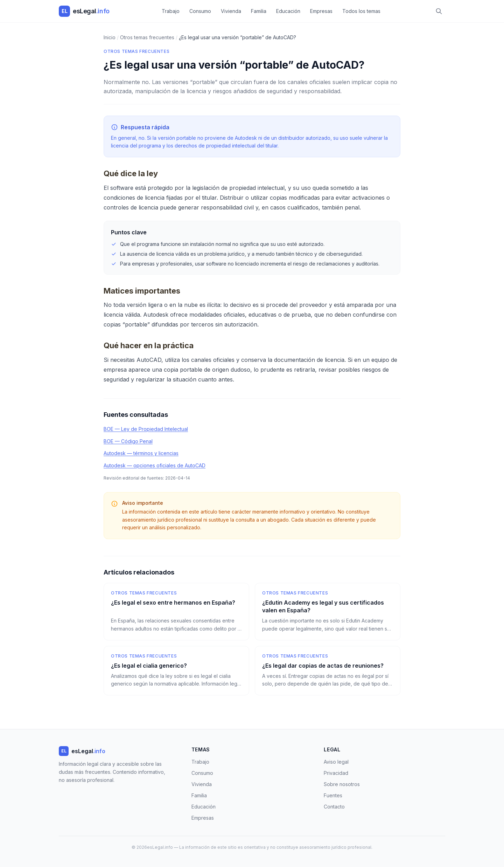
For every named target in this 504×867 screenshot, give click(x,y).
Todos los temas (361, 11)
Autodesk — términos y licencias (141, 453)
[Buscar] (439, 11)
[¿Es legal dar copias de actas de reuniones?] (328, 671)
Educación (288, 11)
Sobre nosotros (342, 784)
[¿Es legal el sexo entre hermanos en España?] (176, 612)
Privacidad (336, 773)
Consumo (200, 11)
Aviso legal (336, 762)
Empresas (321, 11)
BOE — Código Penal (128, 441)
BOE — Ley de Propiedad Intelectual (146, 429)
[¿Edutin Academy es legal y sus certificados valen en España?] (328, 612)
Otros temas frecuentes (136, 51)
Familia (259, 11)
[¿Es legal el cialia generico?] (176, 671)
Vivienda (231, 11)
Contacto (334, 807)
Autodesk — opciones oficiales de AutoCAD (155, 465)
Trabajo (171, 11)
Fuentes (333, 795)
